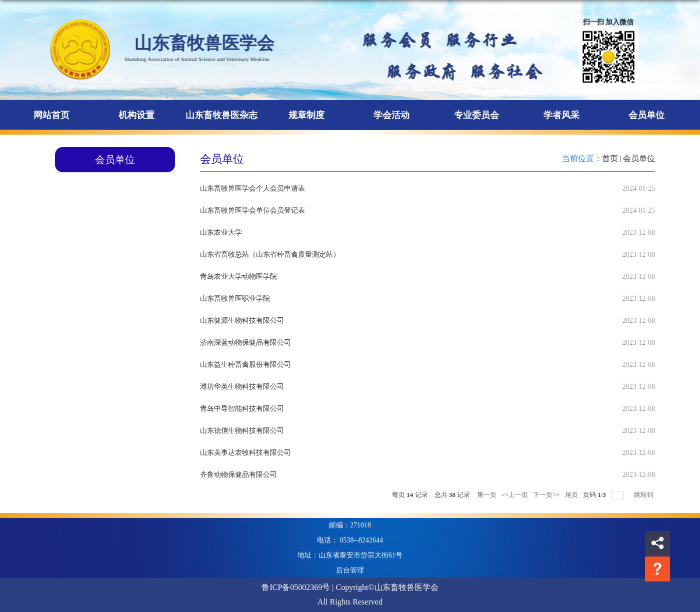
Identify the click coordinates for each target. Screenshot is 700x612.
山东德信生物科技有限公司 (242, 431)
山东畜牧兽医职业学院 (235, 298)
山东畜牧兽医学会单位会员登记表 (252, 210)
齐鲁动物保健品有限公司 (238, 475)
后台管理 (350, 570)
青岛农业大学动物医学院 (238, 276)
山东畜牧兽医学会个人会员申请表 (252, 188)
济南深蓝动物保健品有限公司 (245, 343)
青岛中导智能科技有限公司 (242, 409)
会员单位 (639, 158)
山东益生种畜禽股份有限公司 (245, 365)
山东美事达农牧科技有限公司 (245, 453)
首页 (610, 158)
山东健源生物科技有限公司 (242, 321)
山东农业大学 (221, 232)
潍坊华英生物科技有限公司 (242, 387)
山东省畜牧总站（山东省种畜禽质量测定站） (270, 254)
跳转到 (644, 495)
